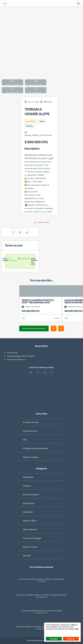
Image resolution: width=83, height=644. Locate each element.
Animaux (27, 486)
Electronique (29, 503)
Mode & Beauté (30, 529)
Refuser (71, 639)
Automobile (28, 477)
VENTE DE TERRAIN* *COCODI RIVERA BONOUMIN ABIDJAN (41, 627)
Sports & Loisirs (30, 547)
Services (27, 556)
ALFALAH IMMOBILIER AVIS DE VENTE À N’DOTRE (41, 611)
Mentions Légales (31, 457)
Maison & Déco (30, 521)
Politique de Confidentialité (35, 448)
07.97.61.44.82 (12, 353)
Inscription (26, 259)
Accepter (54, 639)
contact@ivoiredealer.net (16, 359)
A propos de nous (31, 422)
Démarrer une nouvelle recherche (34, 328)
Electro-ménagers (31, 495)
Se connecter (13, 260)
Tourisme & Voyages (32, 538)
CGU (25, 440)
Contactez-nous (30, 431)
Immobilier (28, 512)
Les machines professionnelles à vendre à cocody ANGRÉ (42, 579)
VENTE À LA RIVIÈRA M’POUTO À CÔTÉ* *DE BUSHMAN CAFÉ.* (41, 595)
